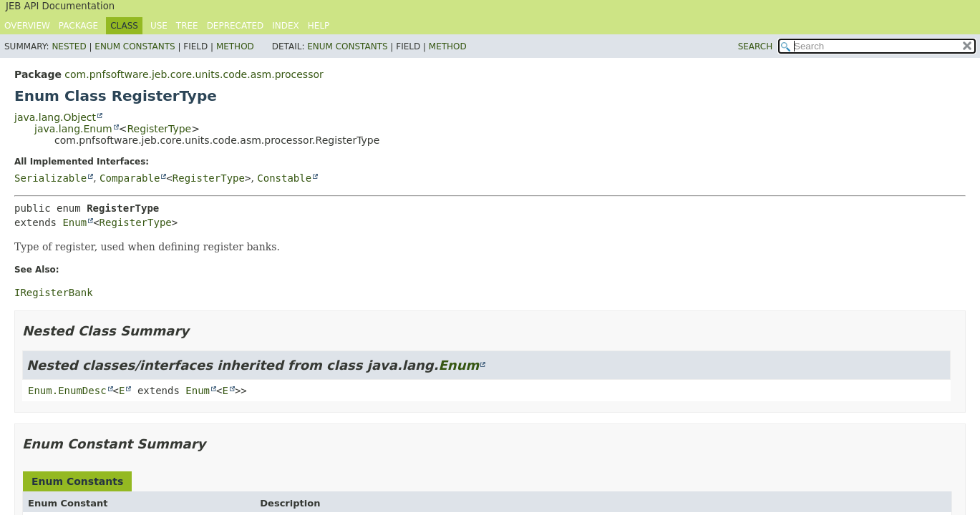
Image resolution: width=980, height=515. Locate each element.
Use (159, 26)
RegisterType (159, 129)
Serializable (50, 178)
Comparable (130, 178)
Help (319, 26)
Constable (284, 178)
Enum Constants (135, 46)
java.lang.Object (55, 117)
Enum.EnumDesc (67, 391)
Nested (69, 46)
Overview (27, 26)
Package (78, 26)
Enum (74, 222)
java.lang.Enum (73, 129)
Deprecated (236, 26)
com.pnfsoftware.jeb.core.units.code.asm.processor (194, 74)
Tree (187, 26)
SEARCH (756, 46)
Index (286, 26)
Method (235, 46)
